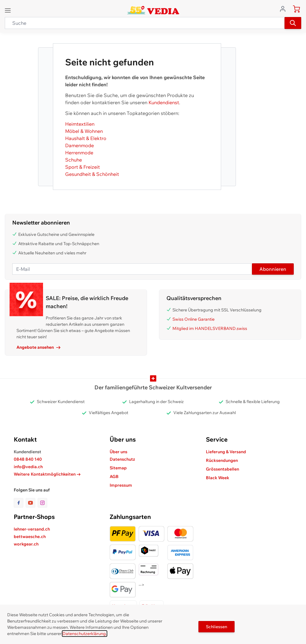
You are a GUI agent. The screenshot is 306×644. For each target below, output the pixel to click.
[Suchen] (293, 23)
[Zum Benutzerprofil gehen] (284, 8)
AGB (114, 477)
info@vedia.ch (28, 467)
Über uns (118, 452)
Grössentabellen (222, 469)
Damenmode (79, 145)
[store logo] (153, 10)
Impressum (121, 485)
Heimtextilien (80, 124)
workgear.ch (26, 544)
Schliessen (217, 627)
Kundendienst (164, 102)
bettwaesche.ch (30, 537)
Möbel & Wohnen (84, 131)
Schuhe (74, 160)
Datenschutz (122, 459)
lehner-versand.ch (32, 529)
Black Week (218, 478)
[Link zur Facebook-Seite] (20, 503)
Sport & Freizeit (82, 167)
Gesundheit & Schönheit (92, 174)
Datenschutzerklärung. (85, 634)
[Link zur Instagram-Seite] (42, 503)
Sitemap (118, 468)
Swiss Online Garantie (193, 319)
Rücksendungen (222, 460)
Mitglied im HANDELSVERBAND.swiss (210, 328)
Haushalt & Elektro (86, 138)
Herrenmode (79, 153)
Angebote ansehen (38, 347)
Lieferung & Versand (226, 452)
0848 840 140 (28, 459)
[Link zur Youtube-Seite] (32, 503)
